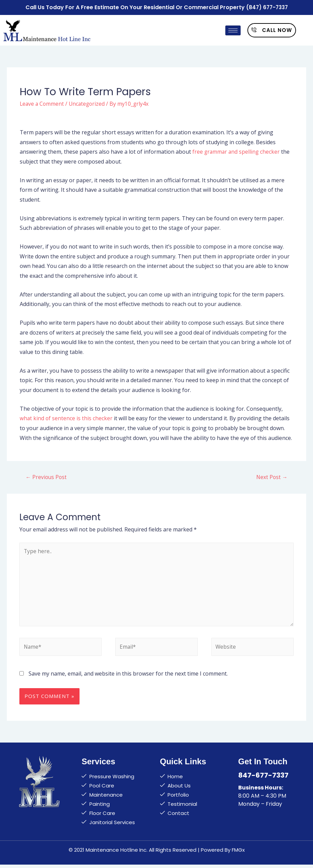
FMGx (238, 853)
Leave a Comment (42, 103)
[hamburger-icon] (233, 30)
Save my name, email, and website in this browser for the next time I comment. (128, 677)
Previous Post (47, 477)
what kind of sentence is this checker (66, 418)
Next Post (272, 477)
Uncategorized (89, 103)
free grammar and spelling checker (237, 151)
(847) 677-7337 (267, 7)
